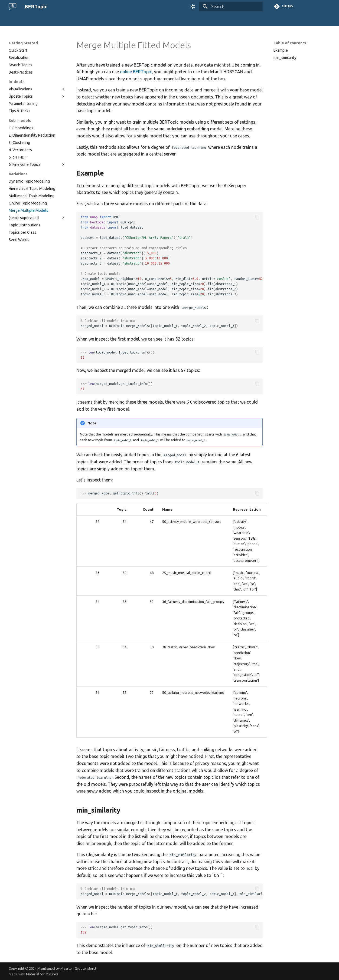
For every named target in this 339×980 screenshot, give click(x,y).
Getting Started (68, 20)
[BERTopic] (12, 6)
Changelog (146, 20)
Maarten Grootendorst (78, 968)
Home (14, 20)
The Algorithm (37, 20)
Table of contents (290, 43)
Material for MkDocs (42, 974)
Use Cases (110, 20)
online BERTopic (136, 72)
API (128, 20)
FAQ (91, 20)
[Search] (231, 6)
